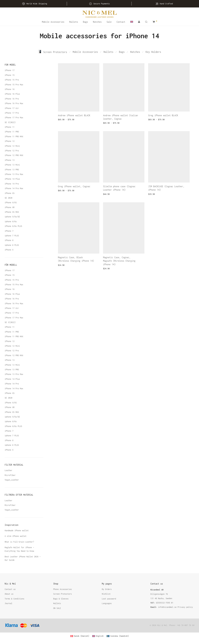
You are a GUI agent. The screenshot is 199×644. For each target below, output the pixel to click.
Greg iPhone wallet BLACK (163, 115)
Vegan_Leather (12, 480)
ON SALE (57, 608)
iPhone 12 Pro (12, 151)
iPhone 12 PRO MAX (14, 155)
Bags (85, 22)
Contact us (10, 589)
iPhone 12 (10, 141)
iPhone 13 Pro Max (14, 174)
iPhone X (9, 250)
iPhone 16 (10, 89)
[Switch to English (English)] (98, 636)
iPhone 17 (10, 70)
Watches (97, 22)
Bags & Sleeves (61, 599)
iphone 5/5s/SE (12, 217)
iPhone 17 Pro (12, 113)
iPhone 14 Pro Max (14, 188)
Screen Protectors (52, 52)
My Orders (107, 589)
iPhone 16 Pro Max (14, 103)
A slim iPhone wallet (16, 536)
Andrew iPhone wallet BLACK (74, 115)
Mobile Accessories (53, 22)
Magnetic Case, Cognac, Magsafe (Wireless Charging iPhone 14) (119, 261)
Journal (8, 603)
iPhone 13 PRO (12, 170)
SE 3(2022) (10, 122)
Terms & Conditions (14, 599)
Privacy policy (185, 607)
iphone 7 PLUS (12, 236)
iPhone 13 (10, 160)
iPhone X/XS (11, 203)
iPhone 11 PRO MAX (14, 136)
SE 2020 (8, 198)
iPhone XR (10, 207)
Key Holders (153, 52)
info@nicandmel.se (167, 607)
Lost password (109, 599)
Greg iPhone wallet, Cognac (74, 186)
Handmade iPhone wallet (17, 531)
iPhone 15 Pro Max (14, 85)
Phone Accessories (63, 589)
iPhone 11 (10, 127)
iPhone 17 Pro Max (14, 118)
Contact (121, 22)
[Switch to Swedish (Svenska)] (118, 636)
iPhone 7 (9, 231)
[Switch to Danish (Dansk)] (80, 636)
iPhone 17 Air (12, 108)
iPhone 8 (9, 240)
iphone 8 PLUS (12, 245)
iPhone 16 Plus (12, 94)
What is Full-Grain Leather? (19, 542)
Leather (8, 470)
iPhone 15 (10, 75)
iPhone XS (10, 193)
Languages (107, 603)
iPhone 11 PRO (12, 132)
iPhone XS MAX (12, 212)
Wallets (74, 22)
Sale (109, 22)
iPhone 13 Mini (12, 165)
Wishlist (106, 594)
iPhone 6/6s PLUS (13, 226)
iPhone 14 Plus (12, 179)
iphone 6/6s (11, 221)
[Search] (146, 22)
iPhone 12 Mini (12, 146)
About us (9, 594)
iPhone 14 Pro (12, 184)
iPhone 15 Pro (12, 80)
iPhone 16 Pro (12, 99)
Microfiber (10, 475)
